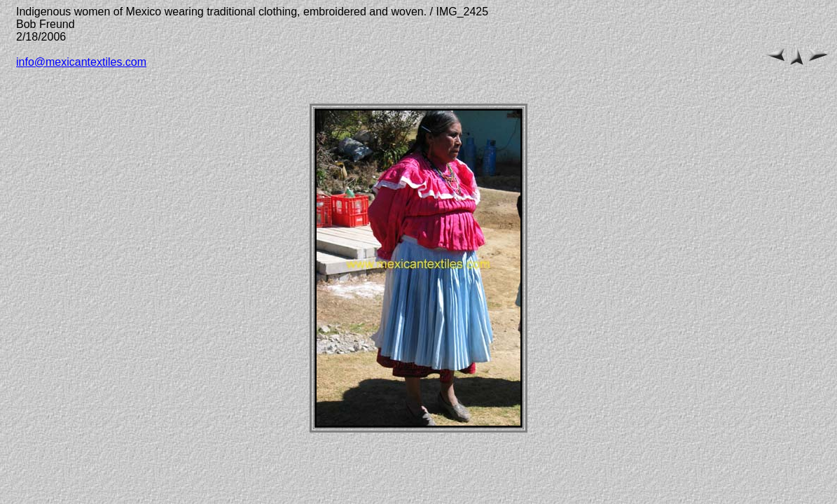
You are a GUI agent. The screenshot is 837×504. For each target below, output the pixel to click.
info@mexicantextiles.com (81, 62)
